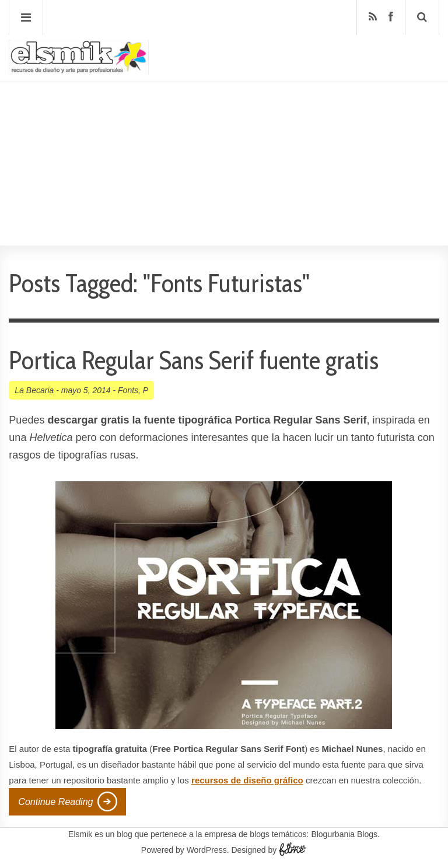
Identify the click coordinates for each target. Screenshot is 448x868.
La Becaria (34, 390)
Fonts (128, 390)
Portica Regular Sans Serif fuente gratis (194, 360)
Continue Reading (55, 802)
